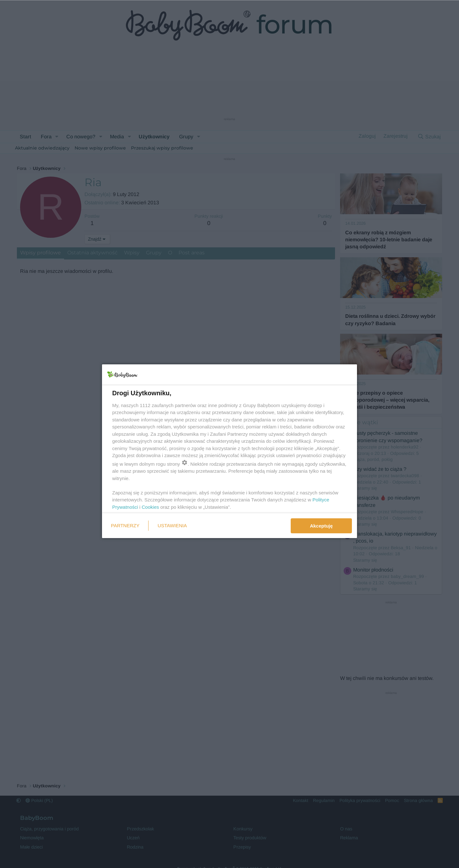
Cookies (150, 507)
